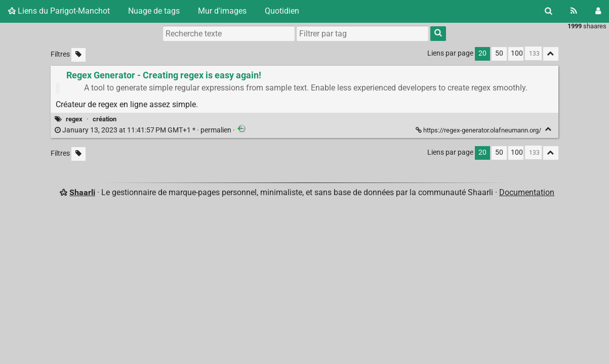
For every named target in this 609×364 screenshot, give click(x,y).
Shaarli (82, 192)
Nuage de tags (154, 11)
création (105, 119)
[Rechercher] (549, 11)
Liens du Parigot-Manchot (59, 11)
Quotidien (282, 11)
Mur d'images (222, 11)
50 (499, 53)
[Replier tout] (551, 54)
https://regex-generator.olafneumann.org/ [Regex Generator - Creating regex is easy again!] (479, 130)
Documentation (527, 192)
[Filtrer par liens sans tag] (78, 55)
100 (517, 53)
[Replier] (549, 129)
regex (74, 119)
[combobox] (362, 33)
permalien (144, 130)
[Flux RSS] (574, 11)
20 (482, 53)
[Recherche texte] (229, 33)
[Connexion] (598, 11)
